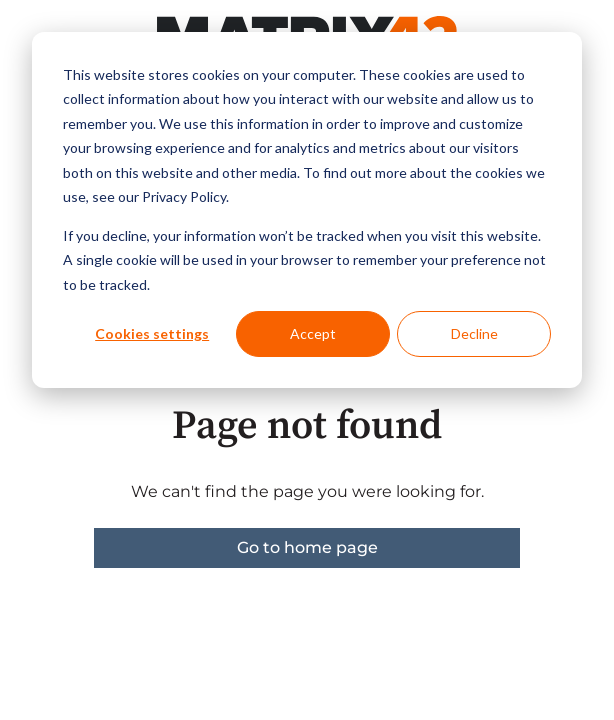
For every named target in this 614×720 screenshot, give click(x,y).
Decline (474, 333)
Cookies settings (152, 333)
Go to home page (307, 547)
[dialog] (307, 210)
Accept (313, 333)
